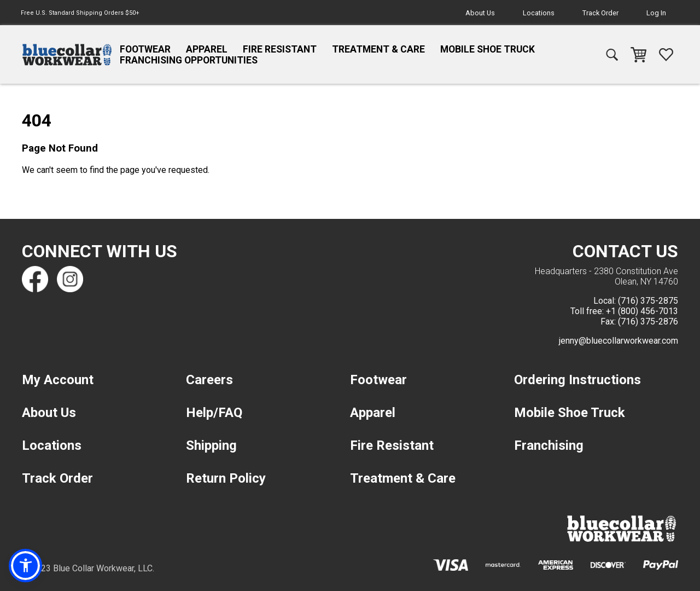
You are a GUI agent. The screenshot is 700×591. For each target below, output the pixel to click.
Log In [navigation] (656, 13)
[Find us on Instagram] (70, 279)
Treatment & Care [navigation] (378, 49)
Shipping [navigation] (211, 445)
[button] (26, 565)
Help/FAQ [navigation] (214, 413)
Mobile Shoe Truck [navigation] (488, 49)
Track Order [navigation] (600, 13)
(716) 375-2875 (648, 301)
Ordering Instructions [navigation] (577, 380)
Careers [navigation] (209, 380)
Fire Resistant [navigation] (280, 49)
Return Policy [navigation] (226, 478)
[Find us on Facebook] (35, 279)
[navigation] (67, 55)
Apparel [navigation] (207, 49)
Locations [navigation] (539, 13)
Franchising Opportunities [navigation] (189, 60)
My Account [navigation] (58, 380)
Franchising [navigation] (549, 445)
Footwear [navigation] (145, 49)
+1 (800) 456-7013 (642, 311)
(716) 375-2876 (648, 321)
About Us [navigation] (480, 13)
